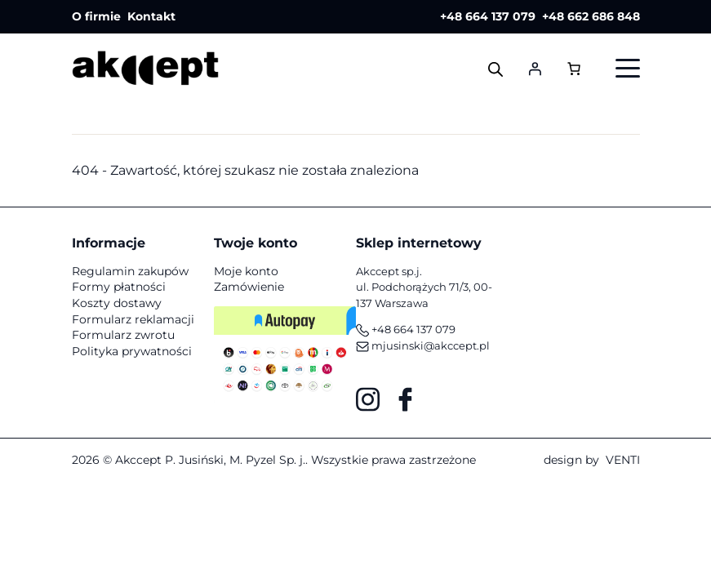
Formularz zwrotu (123, 335)
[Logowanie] (535, 69)
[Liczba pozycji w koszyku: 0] (574, 68)
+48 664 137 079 (488, 16)
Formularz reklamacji (133, 319)
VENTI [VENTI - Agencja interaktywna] (623, 460)
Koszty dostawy (117, 303)
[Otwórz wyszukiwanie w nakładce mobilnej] (495, 69)
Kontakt (151, 16)
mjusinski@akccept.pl (423, 345)
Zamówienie (249, 287)
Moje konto (246, 271)
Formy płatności (119, 287)
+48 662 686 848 (591, 16)
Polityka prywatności (132, 351)
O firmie (96, 16)
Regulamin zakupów (130, 271)
